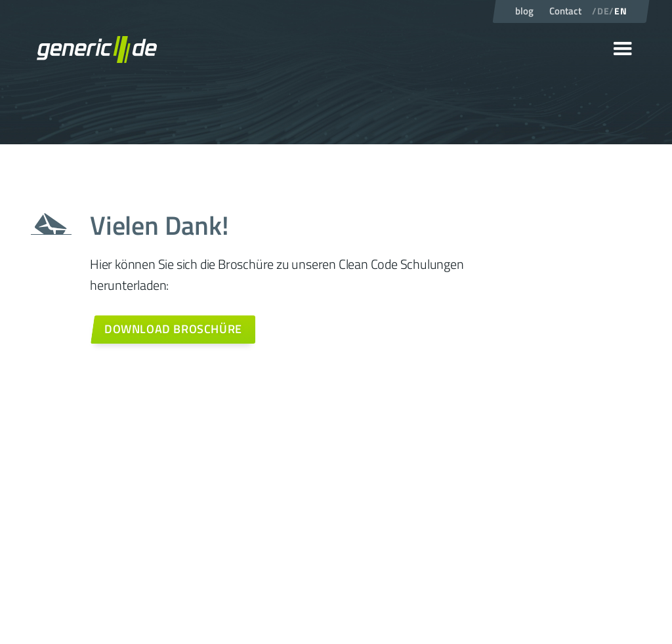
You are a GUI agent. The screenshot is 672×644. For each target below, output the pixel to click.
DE (603, 11)
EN (620, 11)
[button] (623, 49)
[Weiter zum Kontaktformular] (173, 330)
